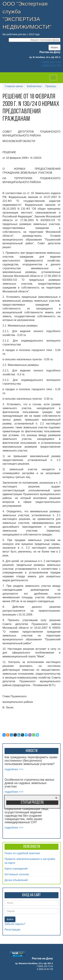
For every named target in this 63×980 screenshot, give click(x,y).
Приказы (51, 86)
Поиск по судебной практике (22, 853)
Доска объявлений (16, 880)
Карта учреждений (16, 869)
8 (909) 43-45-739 (51, 66)
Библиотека (34, 86)
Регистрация (12, 930)
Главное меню (14, 86)
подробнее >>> (14, 769)
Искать (55, 47)
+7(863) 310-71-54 (51, 62)
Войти (10, 919)
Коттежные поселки (17, 874)
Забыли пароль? (15, 924)
